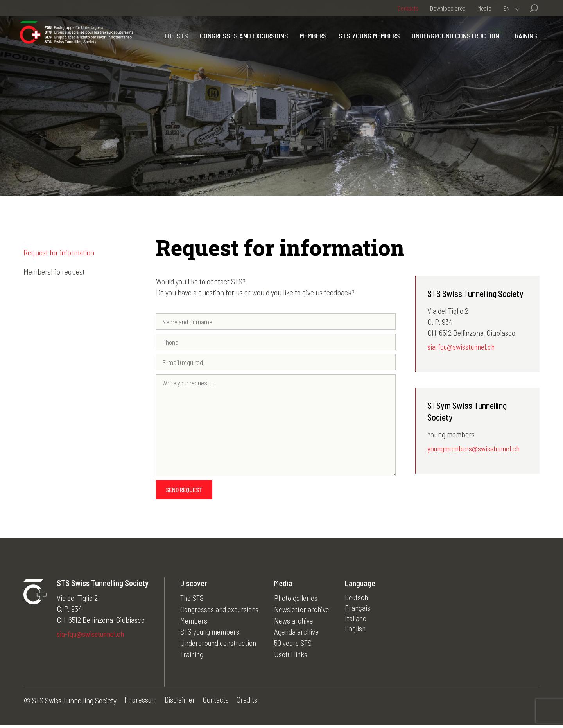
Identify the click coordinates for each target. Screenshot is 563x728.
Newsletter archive (304, 611)
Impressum (141, 703)
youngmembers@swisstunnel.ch (475, 449)
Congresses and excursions (278, 43)
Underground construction (490, 43)
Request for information (59, 252)
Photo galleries (298, 600)
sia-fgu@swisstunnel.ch (462, 347)
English (358, 633)
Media (484, 8)
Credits (249, 703)
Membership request (54, 271)
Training (521, 59)
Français (360, 611)
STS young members (404, 43)
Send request (184, 492)
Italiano (359, 622)
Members (348, 43)
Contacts (408, 8)
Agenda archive (299, 633)
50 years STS (295, 644)
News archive (296, 622)
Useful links (294, 655)
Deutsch (360, 600)
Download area (448, 8)
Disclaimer (181, 703)
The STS (210, 43)
